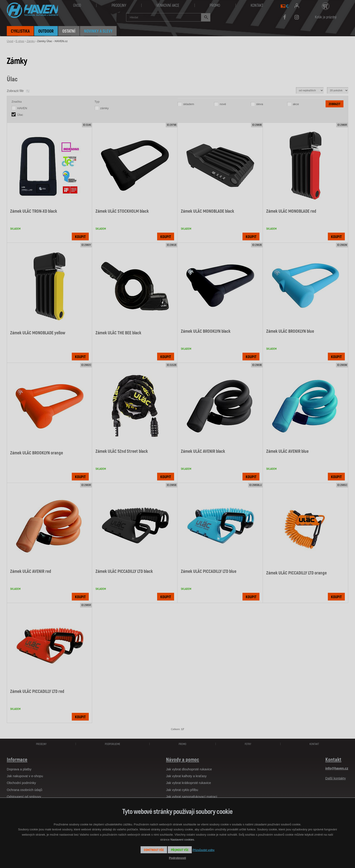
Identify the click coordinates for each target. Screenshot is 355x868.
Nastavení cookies (182, 840)
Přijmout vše (180, 850)
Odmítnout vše (154, 850)
